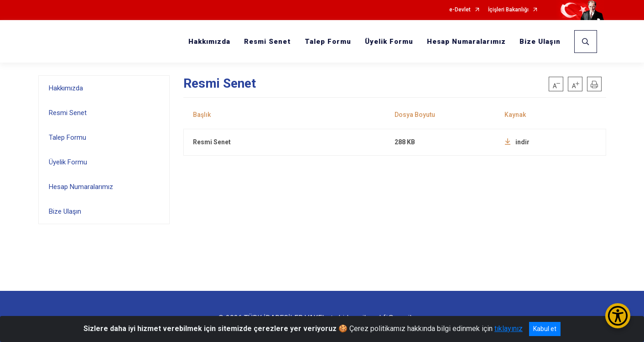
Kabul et (545, 329)
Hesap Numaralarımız (466, 42)
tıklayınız (509, 329)
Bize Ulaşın (540, 42)
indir (517, 142)
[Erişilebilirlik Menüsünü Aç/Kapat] (618, 316)
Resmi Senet (267, 42)
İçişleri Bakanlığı (508, 10)
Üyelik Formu (389, 42)
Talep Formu (328, 42)
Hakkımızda (209, 42)
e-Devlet (460, 10)
